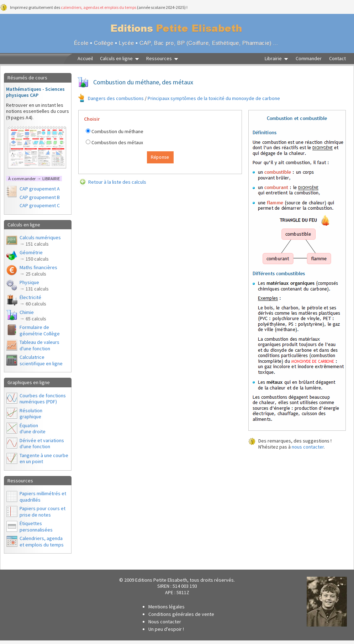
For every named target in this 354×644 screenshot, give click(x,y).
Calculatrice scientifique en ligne (41, 360)
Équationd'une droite (33, 429)
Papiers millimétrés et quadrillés (43, 497)
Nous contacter (165, 622)
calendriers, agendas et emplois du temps (99, 7)
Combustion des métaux (117, 142)
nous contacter (308, 447)
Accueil (85, 59)
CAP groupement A (40, 189)
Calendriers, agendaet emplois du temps (42, 541)
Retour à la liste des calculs (117, 182)
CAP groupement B (40, 197)
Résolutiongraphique (31, 414)
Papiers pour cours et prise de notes (43, 512)
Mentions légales (167, 607)
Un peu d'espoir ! (166, 629)
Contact (337, 59)
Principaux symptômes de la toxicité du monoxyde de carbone (214, 98)
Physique (34, 286)
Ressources (159, 59)
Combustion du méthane (117, 131)
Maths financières (38, 271)
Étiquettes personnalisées (36, 527)
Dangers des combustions (116, 98)
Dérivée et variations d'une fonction (42, 444)
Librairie (273, 59)
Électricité (33, 300)
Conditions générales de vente (181, 614)
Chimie (33, 315)
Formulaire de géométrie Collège (40, 330)
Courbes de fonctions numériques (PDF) (43, 399)
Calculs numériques (40, 241)
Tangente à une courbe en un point (44, 459)
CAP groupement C (40, 205)
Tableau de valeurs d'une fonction (39, 345)
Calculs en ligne (116, 59)
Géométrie (34, 256)
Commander (309, 59)
